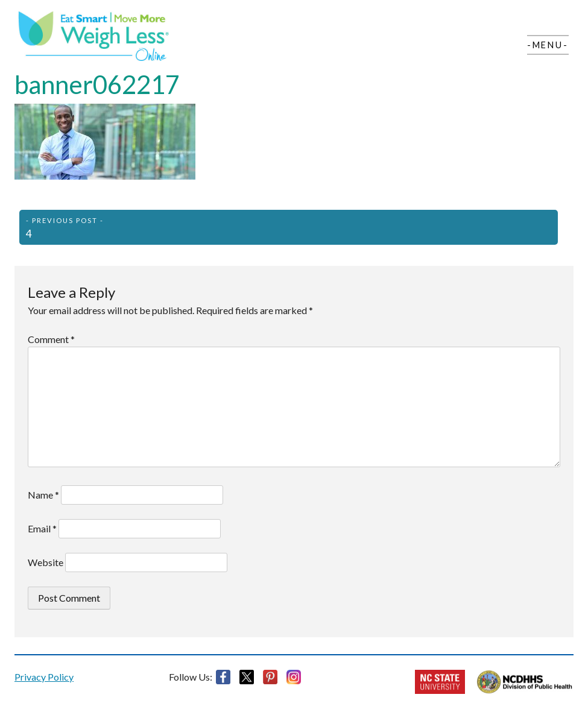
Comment (51, 339)
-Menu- (548, 45)
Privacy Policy (44, 677)
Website (46, 562)
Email (42, 528)
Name (43, 495)
